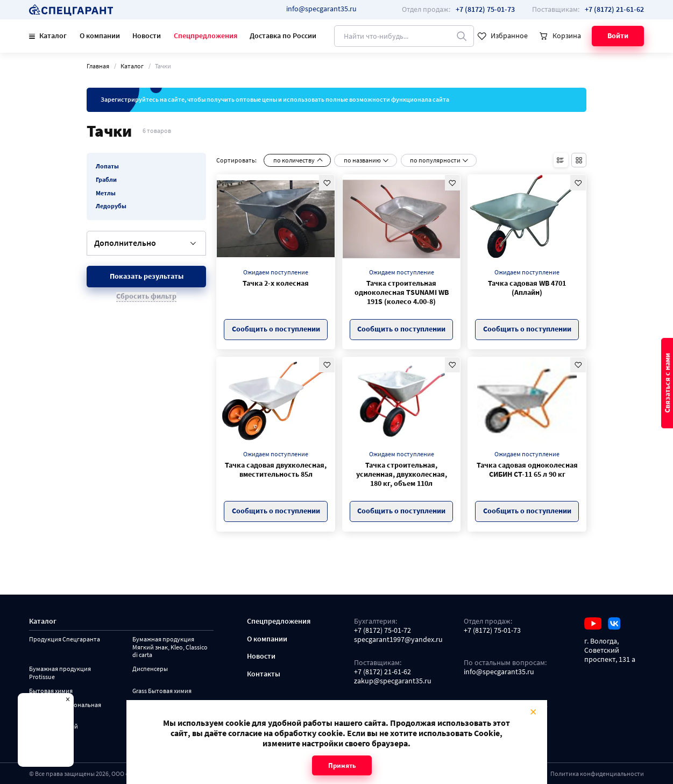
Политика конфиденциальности (597, 774)
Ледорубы (111, 206)
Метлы (106, 193)
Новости (147, 36)
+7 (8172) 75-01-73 (492, 631)
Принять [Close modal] (342, 765)
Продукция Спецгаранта (65, 639)
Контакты (264, 674)
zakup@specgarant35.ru (393, 681)
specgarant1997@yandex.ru (398, 640)
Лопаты (107, 166)
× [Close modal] (533, 711)
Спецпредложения (206, 36)
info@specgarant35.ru (321, 9)
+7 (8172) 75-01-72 (382, 631)
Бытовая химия (51, 691)
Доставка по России (283, 36)
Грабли (106, 180)
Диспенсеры (150, 669)
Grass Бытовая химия (162, 691)
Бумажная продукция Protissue (60, 673)
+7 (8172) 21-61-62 (382, 672)
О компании (100, 36)
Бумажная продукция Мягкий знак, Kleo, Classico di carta (170, 647)
